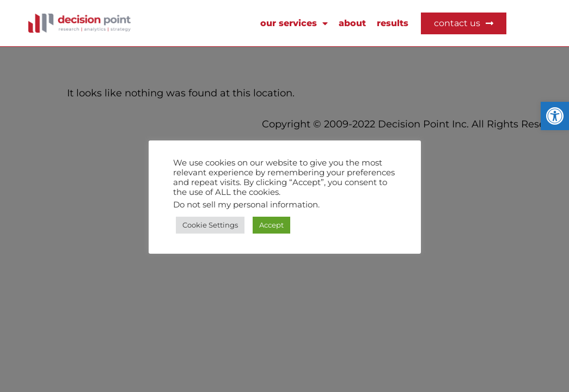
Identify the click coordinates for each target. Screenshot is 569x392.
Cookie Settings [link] (210, 225)
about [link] (352, 23)
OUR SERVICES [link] (294, 23)
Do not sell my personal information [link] (246, 205)
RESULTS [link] (393, 23)
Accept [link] (271, 225)
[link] (555, 116)
